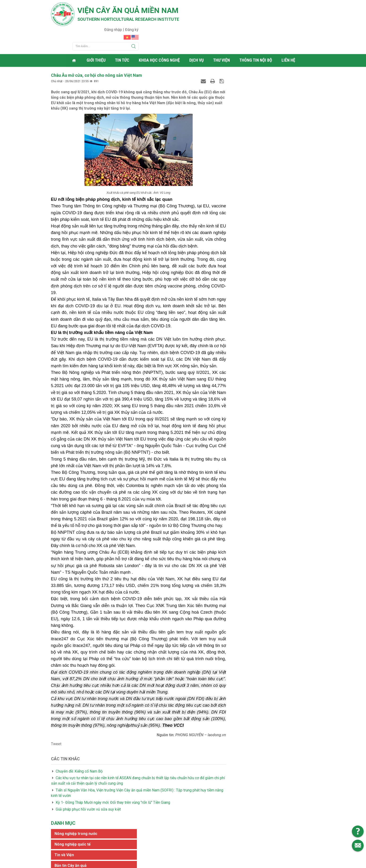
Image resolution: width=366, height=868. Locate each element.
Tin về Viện (244, 83)
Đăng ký (308, 6)
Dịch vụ (197, 36)
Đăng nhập (290, 6)
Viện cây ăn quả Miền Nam (128, 11)
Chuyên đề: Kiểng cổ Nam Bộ (79, 747)
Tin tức (123, 36)
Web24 (227, 863)
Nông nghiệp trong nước (255, 61)
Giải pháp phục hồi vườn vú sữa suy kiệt (88, 785)
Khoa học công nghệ (160, 36)
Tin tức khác (245, 104)
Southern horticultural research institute (129, 19)
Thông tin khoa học (251, 124)
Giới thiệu (97, 36)
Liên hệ (289, 36)
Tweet (56, 720)
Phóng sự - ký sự (249, 113)
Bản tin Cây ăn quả (250, 93)
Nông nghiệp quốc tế (252, 72)
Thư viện (222, 36)
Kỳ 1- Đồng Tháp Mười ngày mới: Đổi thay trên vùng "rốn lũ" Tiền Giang (113, 778)
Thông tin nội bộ (256, 36)
